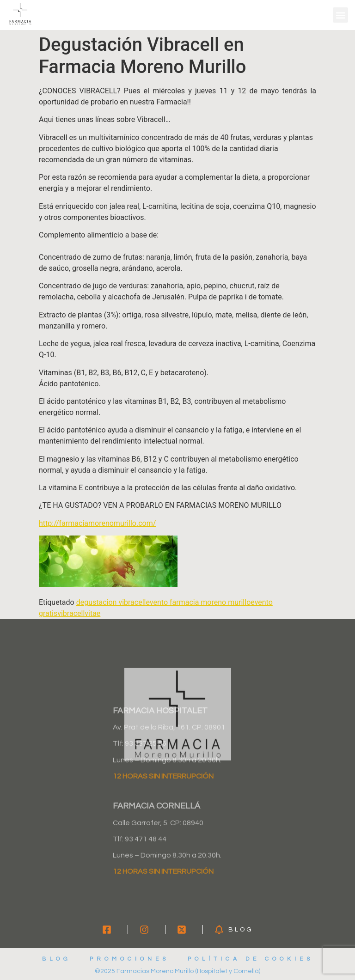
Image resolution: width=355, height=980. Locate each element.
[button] (340, 15)
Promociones (129, 959)
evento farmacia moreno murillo (198, 602)
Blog (57, 959)
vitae (92, 613)
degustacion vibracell (111, 602)
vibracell (71, 613)
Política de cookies (251, 959)
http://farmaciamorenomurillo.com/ (97, 523)
